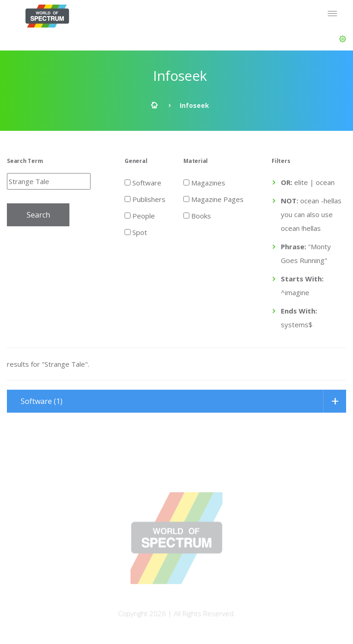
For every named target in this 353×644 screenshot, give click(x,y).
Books (197, 215)
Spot (136, 232)
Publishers (145, 199)
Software (143, 182)
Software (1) (42, 401)
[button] (343, 39)
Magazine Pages (214, 199)
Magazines (204, 182)
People (140, 215)
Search (38, 215)
